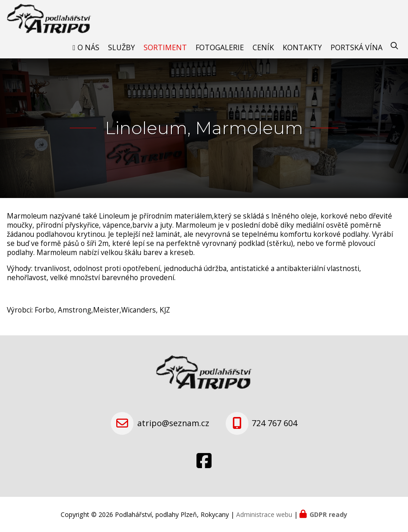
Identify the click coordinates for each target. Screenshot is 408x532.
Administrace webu (264, 514)
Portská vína (356, 47)
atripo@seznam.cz (173, 423)
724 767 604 (274, 423)
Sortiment (165, 47)
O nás (88, 47)
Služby (121, 47)
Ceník (263, 47)
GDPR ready (328, 514)
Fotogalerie (220, 47)
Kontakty (302, 47)
